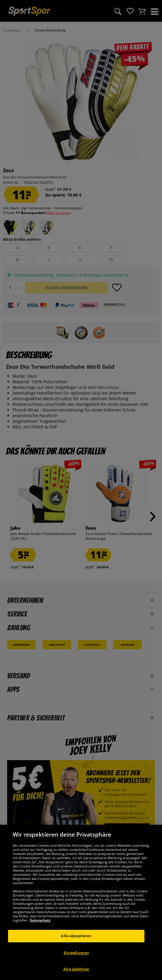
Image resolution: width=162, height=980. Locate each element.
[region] (81, 902)
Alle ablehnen (76, 969)
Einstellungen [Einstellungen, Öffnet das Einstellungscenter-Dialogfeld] (76, 953)
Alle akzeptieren (76, 936)
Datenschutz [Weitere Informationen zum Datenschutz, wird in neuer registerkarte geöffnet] (40, 920)
